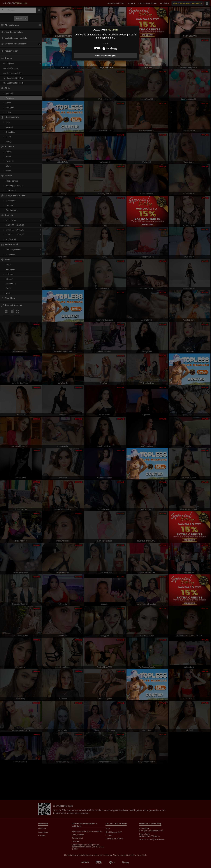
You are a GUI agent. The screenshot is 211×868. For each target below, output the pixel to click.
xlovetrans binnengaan (106, 56)
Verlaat (105, 43)
